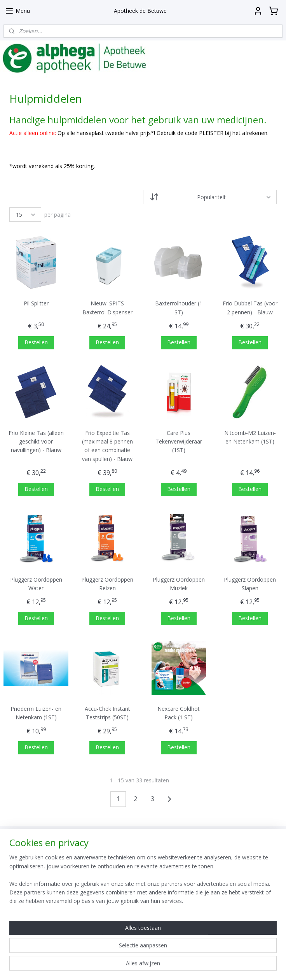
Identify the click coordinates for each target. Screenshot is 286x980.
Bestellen (36, 342)
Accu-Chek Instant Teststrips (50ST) (107, 713)
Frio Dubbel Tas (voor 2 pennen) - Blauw (250, 308)
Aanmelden (214, 877)
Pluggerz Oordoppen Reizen (107, 584)
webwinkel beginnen (167, 966)
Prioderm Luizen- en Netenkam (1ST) (36, 713)
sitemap (121, 966)
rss (137, 966)
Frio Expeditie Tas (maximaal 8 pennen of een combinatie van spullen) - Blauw (107, 446)
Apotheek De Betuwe (129, 925)
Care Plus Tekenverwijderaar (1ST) (179, 442)
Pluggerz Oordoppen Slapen (250, 584)
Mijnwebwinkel (235, 966)
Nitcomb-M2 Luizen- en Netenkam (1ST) (250, 437)
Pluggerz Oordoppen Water (36, 584)
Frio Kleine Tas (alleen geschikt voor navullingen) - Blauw (36, 442)
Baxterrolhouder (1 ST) (179, 308)
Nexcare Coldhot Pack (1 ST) (179, 713)
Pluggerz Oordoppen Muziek (179, 584)
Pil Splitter (36, 303)
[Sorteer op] (210, 197)
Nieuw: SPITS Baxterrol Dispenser (107, 308)
